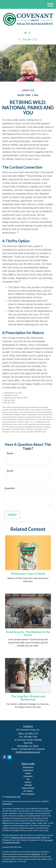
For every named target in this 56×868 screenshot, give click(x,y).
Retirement (28, 767)
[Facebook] (29, 33)
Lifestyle (28, 785)
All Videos (28, 791)
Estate (28, 773)
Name (10, 453)
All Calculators (28, 794)
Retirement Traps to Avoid (28, 574)
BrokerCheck (7, 804)
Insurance (28, 776)
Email (10, 471)
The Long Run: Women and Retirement (28, 698)
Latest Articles (28, 788)
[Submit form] (12, 515)
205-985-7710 (28, 40)
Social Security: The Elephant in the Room (28, 633)
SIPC (38, 854)
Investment (28, 770)
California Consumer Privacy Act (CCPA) (26, 838)
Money (28, 782)
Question (10, 488)
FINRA (34, 854)
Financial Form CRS (13, 797)
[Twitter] (25, 33)
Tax (28, 779)
